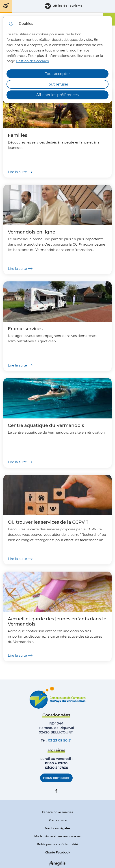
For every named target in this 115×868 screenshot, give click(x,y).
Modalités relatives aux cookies (57, 836)
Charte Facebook (58, 852)
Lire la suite (20, 172)
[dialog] (57, 59)
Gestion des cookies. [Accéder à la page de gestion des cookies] (33, 61)
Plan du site (58, 820)
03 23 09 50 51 (60, 740)
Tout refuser (58, 84)
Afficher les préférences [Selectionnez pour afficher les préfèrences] (57, 95)
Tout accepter (57, 74)
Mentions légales (58, 828)
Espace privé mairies (57, 812)
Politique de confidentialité (58, 844)
